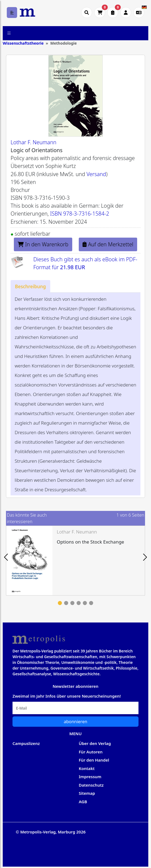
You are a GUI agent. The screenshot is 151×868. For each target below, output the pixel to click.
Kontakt (87, 768)
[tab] (30, 286)
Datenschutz (91, 785)
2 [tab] (66, 603)
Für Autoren (91, 752)
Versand (96, 174)
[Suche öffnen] (87, 13)
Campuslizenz (26, 743)
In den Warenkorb (43, 244)
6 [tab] (91, 603)
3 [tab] (72, 603)
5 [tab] (85, 603)
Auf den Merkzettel (108, 244)
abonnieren (76, 722)
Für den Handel (94, 760)
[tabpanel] (75, 561)
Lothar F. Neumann (34, 142)
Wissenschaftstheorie (23, 43)
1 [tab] (60, 603)
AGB (83, 802)
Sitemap (87, 793)
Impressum (90, 777)
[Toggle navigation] (9, 33)
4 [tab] (79, 603)
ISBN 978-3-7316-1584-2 (79, 214)
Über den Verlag (95, 743)
